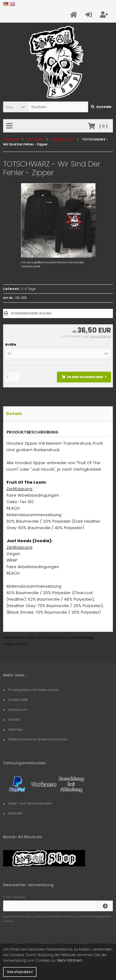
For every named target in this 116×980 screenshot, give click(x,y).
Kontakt (12, 719)
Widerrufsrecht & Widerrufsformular (35, 739)
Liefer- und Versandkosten (28, 803)
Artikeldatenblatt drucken (31, 313)
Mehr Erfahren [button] (70, 960)
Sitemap (13, 729)
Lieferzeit (13, 813)
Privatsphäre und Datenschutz (31, 690)
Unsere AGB (15, 700)
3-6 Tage (28, 289)
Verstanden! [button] (20, 972)
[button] (15, 107)
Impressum (15, 710)
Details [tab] (14, 414)
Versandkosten (100, 336)
